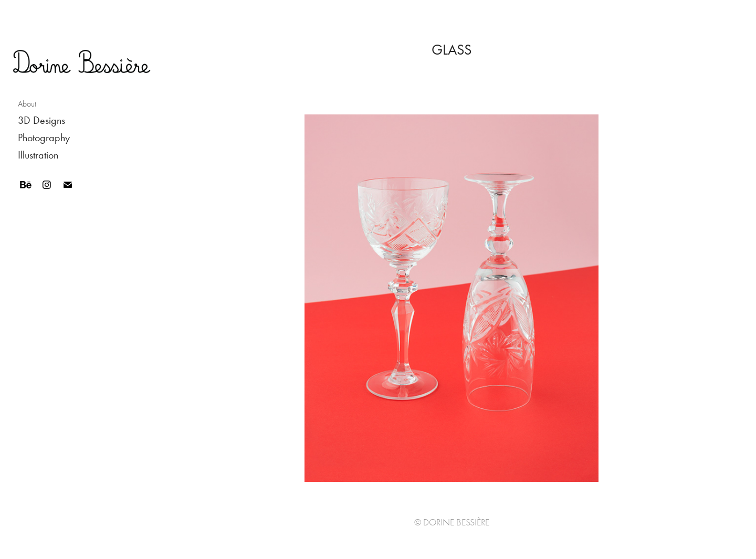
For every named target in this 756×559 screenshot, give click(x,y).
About (27, 104)
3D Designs (41, 120)
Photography (44, 138)
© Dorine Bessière (452, 523)
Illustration (38, 155)
